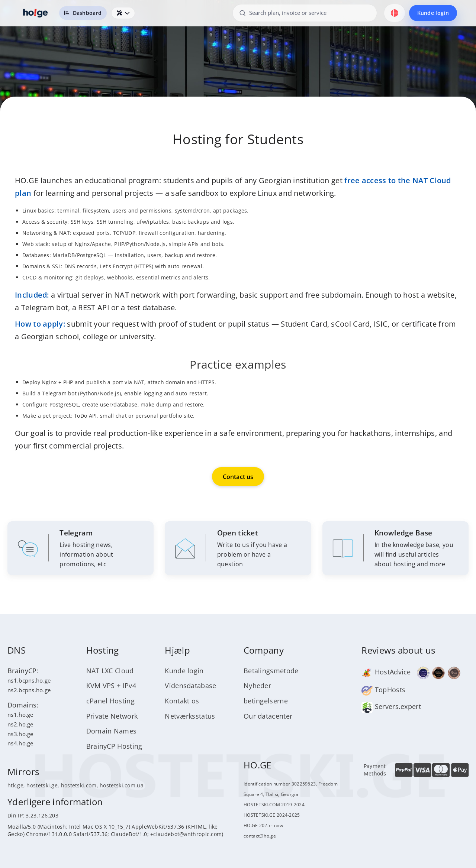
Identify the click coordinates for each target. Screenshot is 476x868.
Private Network (112, 716)
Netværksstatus (190, 716)
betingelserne (266, 702)
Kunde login (433, 13)
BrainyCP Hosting (114, 747)
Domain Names (112, 732)
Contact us (238, 477)
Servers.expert (391, 707)
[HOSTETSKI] (36, 13)
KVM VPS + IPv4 (111, 686)
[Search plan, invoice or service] (305, 13)
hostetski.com (79, 786)
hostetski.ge (42, 786)
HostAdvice (386, 673)
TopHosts (383, 690)
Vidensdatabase (190, 686)
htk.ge (15, 786)
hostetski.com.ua (122, 786)
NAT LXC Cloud (110, 671)
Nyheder (257, 686)
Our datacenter (268, 716)
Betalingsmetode (271, 671)
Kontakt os (182, 702)
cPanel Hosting (110, 702)
